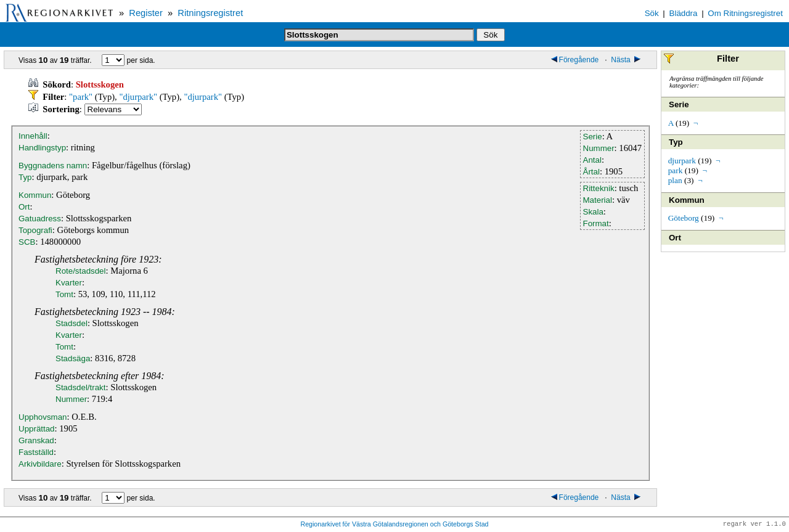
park (676, 170)
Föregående (575, 60)
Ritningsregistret (210, 13)
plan (675, 180)
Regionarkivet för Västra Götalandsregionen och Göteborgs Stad (394, 525)
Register (146, 13)
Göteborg (684, 218)
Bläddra (684, 13)
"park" (81, 97)
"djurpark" (138, 97)
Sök (652, 13)
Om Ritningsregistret (745, 13)
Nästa (627, 60)
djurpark (682, 161)
